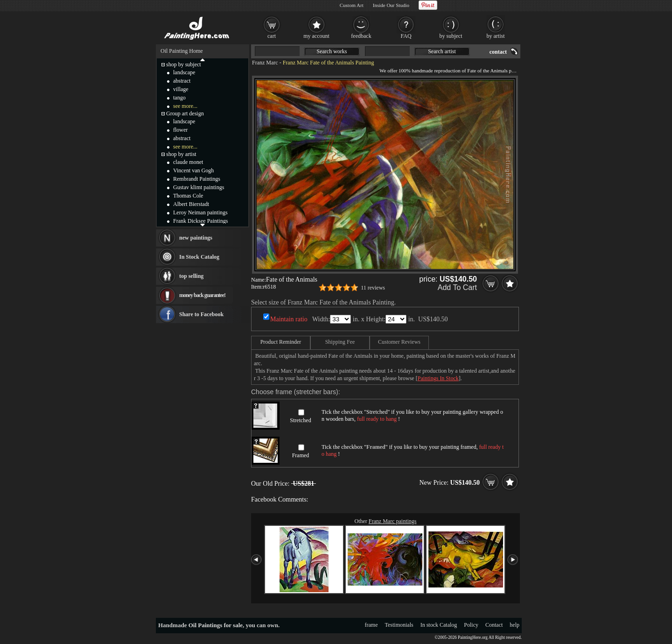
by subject (451, 36)
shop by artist (181, 154)
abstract (182, 81)
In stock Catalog (439, 625)
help (514, 625)
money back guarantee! (202, 295)
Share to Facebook (201, 314)
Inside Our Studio (391, 5)
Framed (301, 455)
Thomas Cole (188, 196)
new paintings (196, 238)
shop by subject (184, 64)
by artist (496, 36)
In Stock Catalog (199, 257)
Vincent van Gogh (193, 170)
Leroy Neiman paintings (200, 212)
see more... (185, 106)
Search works (332, 51)
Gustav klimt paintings (199, 187)
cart (272, 36)
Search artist (442, 51)
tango (179, 98)
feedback (361, 36)
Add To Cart (457, 287)
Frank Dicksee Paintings (200, 221)
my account (316, 36)
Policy (471, 625)
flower (180, 130)
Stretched (300, 420)
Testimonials (399, 625)
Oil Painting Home (182, 51)
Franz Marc (265, 63)
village (181, 89)
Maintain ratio (289, 319)
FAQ (406, 36)
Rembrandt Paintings (197, 179)
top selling (191, 276)
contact (498, 52)
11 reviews (373, 288)
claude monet (188, 162)
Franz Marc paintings (393, 521)
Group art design (185, 113)
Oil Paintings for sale (216, 625)
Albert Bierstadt (191, 204)
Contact (494, 625)
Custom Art (352, 5)
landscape (184, 72)
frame (371, 625)
